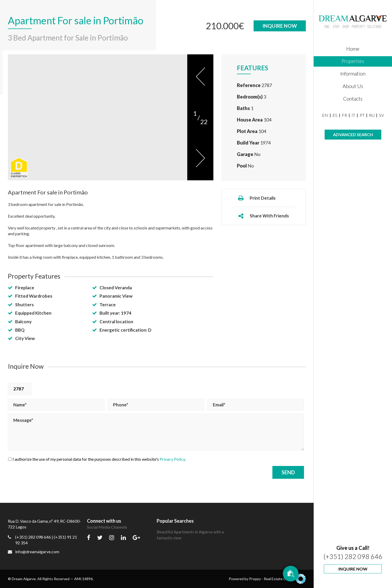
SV (381, 115)
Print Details (257, 198)
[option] (98, 117)
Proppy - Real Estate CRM (277, 579)
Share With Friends (263, 216)
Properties (353, 61)
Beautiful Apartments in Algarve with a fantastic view (190, 535)
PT (362, 115)
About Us (353, 86)
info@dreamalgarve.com (34, 552)
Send (288, 472)
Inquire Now (353, 569)
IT (353, 115)
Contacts (353, 99)
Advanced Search (353, 134)
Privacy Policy (172, 459)
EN (325, 115)
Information (353, 74)
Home (353, 49)
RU (372, 115)
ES (335, 115)
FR (344, 115)
